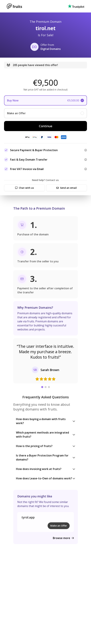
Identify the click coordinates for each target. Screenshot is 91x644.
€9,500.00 (73, 100)
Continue (46, 126)
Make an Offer (59, 526)
